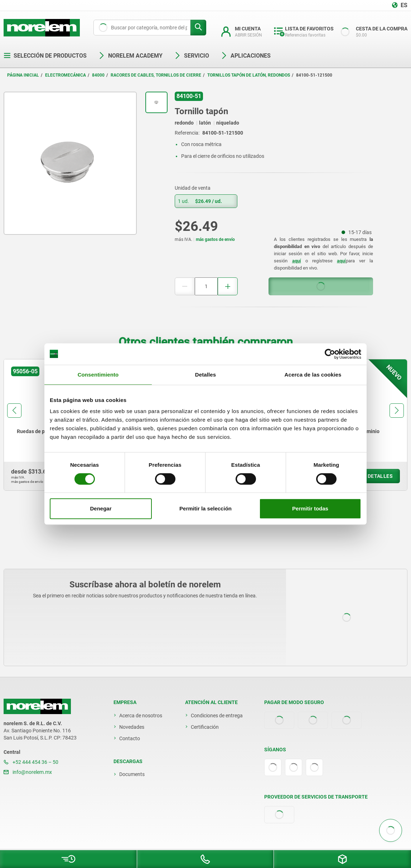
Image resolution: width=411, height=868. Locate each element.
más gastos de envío (215, 239)
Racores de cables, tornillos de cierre (156, 75)
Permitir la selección (205, 508)
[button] (14, 411)
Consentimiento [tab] (98, 375)
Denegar (101, 508)
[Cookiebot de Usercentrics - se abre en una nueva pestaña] (330, 354)
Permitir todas (310, 508)
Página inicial (23, 75)
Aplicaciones (246, 56)
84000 (98, 75)
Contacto (130, 738)
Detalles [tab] (205, 375)
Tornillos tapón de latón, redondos (249, 75)
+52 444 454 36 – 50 (31, 762)
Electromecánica (66, 75)
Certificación (205, 727)
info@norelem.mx (28, 772)
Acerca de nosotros (141, 716)
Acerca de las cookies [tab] (313, 375)
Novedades (132, 727)
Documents (132, 774)
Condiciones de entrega (217, 716)
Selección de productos (45, 56)
